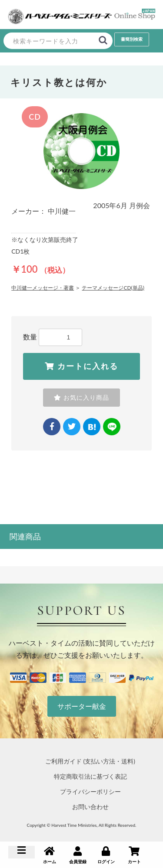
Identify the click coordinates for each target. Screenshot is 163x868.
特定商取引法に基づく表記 (90, 776)
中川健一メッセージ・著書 (43, 288)
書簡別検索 (132, 39)
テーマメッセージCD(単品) (113, 288)
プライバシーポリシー (90, 791)
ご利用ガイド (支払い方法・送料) (90, 761)
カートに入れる (81, 366)
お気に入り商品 (81, 398)
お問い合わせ (90, 807)
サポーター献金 (82, 706)
